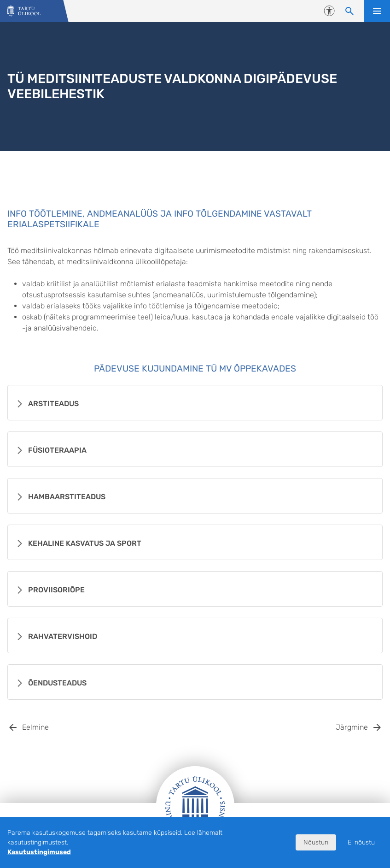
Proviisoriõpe (56, 590)
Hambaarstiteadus (67, 497)
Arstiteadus (53, 404)
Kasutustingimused (39, 852)
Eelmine (35, 727)
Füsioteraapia (57, 450)
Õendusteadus (57, 683)
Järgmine (352, 727)
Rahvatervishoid (63, 636)
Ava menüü (377, 11)
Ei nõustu (361, 842)
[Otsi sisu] (349, 11)
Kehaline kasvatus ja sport (85, 543)
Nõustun (316, 842)
